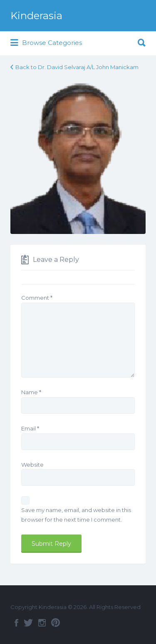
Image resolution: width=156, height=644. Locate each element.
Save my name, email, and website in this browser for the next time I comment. (76, 515)
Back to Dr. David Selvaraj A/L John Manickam (77, 67)
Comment (37, 298)
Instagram (42, 623)
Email (30, 428)
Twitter (28, 623)
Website (32, 465)
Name (31, 392)
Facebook (16, 623)
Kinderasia (36, 16)
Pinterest (56, 623)
